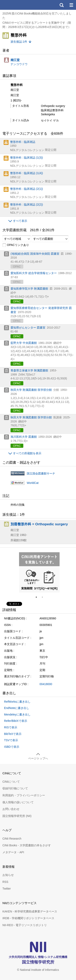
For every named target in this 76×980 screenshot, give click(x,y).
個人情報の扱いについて (18, 802)
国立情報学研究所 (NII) (17, 816)
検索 (61, 5)
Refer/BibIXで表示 (16, 721)
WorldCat (33, 483)
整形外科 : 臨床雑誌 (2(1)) (27, 189)
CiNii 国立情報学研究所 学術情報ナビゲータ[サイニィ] (18, 5)
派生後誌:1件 (19, 42)
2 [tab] (44, 597)
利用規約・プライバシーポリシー (24, 795)
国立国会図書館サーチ (41, 473)
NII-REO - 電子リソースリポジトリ (25, 925)
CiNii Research (12, 839)
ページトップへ (38, 758)
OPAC (17, 301)
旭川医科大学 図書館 (24, 437)
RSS (5, 882)
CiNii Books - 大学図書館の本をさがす (27, 845)
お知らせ (8, 875)
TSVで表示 (11, 740)
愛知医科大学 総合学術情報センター (34, 273)
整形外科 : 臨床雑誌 (23, 142)
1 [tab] (38, 597)
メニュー (71, 5)
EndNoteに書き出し (17, 708)
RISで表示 (11, 727)
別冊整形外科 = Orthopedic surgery (39, 524)
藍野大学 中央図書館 (24, 343)
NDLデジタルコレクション (27, 150)
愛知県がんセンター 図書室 (28, 328)
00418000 (46, 684)
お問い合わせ (11, 809)
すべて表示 (20, 221)
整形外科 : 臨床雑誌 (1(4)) (27, 173)
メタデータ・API (13, 852)
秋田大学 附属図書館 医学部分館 (31, 390)
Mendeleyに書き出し (17, 714)
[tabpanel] (39, 572)
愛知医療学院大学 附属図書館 (29, 289)
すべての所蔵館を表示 (27, 453)
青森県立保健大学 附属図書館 (29, 370)
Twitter (7, 889)
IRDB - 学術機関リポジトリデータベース (28, 918)
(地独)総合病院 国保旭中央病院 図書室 (35, 254)
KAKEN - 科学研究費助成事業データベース (30, 911)
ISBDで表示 (12, 747)
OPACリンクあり (16, 245)
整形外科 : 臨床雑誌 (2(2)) (27, 204)
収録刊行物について (15, 788)
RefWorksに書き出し (17, 702)
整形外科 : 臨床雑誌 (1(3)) (27, 158)
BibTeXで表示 (13, 734)
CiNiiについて (11, 782)
